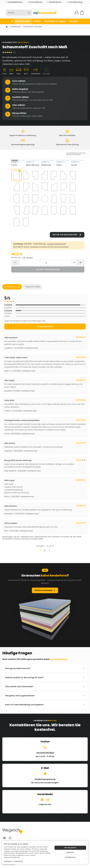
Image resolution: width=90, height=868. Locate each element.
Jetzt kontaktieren (59, 662)
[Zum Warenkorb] (82, 13)
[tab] (18, 163)
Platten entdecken (45, 593)
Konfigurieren (70, 857)
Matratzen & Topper (56, 21)
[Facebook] (4, 838)
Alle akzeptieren (70, 848)
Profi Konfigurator (9, 864)
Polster (37, 21)
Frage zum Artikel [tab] (33, 287)
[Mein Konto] (77, 13)
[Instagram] (10, 838)
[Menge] (46, 263)
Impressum (8, 861)
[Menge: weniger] (15, 263)
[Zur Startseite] (45, 13)
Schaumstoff (23, 21)
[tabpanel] (48, 204)
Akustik (74, 21)
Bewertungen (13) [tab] (12, 287)
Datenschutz (18, 861)
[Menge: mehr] (80, 263)
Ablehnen (70, 852)
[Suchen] (19, 13)
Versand (29, 258)
